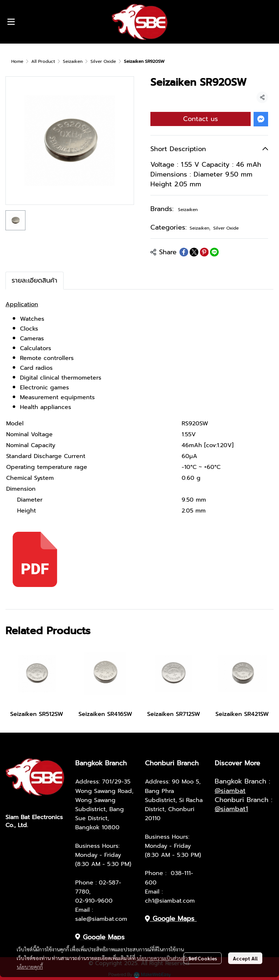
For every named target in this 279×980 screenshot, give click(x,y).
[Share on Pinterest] (204, 252)
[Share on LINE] (214, 252)
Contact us (201, 119)
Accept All (245, 958)
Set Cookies (203, 958)
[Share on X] (194, 252)
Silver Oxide (103, 61)
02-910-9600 (94, 901)
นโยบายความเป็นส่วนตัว (162, 958)
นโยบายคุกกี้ (30, 967)
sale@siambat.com (101, 919)
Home (17, 61)
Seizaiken (73, 61)
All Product (43, 61)
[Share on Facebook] (184, 252)
